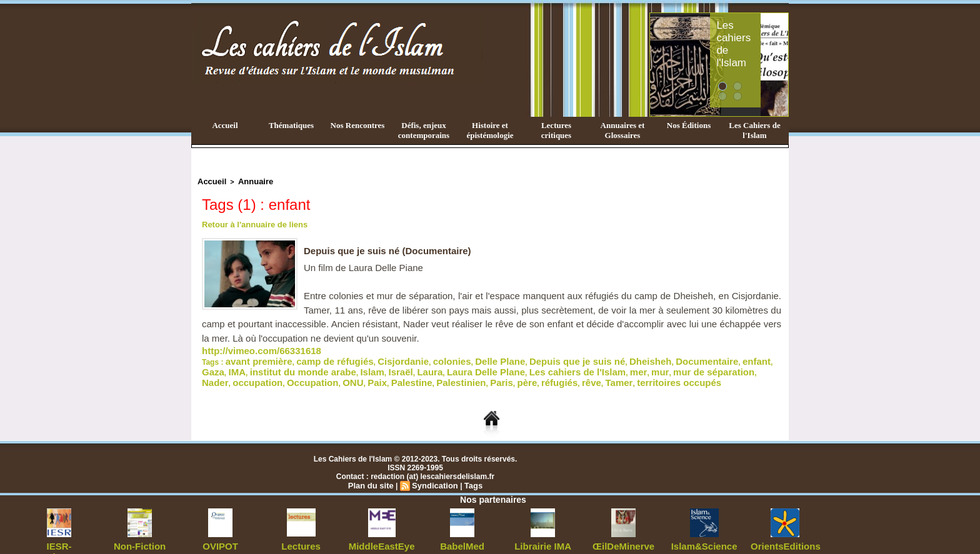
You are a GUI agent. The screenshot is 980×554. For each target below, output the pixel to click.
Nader (561, 365)
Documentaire (616, 356)
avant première (252, 356)
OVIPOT (220, 535)
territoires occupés (401, 373)
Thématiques (291, 125)
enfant (657, 356)
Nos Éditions (689, 125)
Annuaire (248, 181)
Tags (470, 475)
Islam (236, 365)
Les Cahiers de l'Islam (754, 130)
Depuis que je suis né (511, 356)
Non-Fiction (140, 535)
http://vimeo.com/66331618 (250, 347)
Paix (694, 365)
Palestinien (222, 373)
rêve (330, 373)
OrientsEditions (785, 535)
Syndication (434, 475)
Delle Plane (449, 356)
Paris (255, 373)
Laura (283, 365)
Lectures (301, 535)
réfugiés (303, 373)
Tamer (352, 373)
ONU (673, 365)
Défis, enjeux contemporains (424, 130)
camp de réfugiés (314, 356)
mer (453, 365)
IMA (701, 356)
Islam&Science (704, 535)
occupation (596, 365)
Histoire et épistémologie (490, 130)
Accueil (225, 125)
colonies (409, 356)
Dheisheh (571, 356)
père (276, 373)
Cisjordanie (369, 356)
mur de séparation (514, 365)
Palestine (722, 365)
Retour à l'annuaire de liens (251, 222)
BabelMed (462, 535)
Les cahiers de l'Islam (757, 27)
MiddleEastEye (382, 535)
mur (471, 365)
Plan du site (373, 475)
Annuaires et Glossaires (623, 130)
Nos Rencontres (358, 125)
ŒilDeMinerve (623, 535)
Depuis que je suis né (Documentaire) (393, 248)
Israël (259, 365)
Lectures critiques (556, 130)
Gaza (682, 356)
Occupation (641, 365)
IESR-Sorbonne (59, 535)
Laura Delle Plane (329, 365)
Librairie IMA (543, 535)
